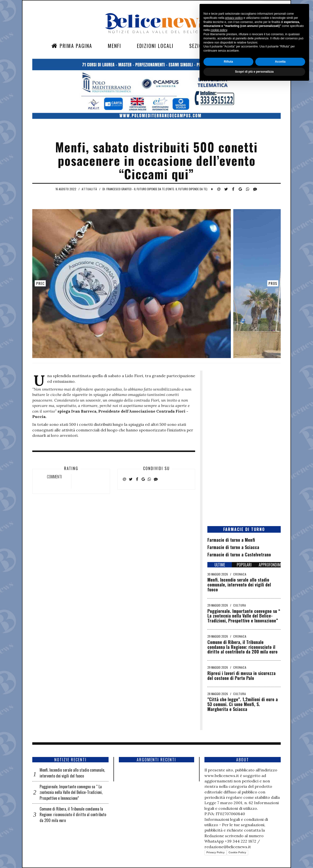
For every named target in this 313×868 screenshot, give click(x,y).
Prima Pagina (72, 46)
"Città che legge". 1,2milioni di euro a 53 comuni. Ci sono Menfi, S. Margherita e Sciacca (243, 704)
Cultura (240, 605)
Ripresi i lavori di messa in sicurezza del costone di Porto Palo (241, 676)
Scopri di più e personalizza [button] (254, 855)
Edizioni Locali (155, 46)
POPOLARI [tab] (244, 565)
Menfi (115, 46)
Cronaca (240, 574)
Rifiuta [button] (228, 845)
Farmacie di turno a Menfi (231, 540)
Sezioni (198, 46)
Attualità (89, 189)
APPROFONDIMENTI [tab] (270, 565)
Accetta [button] (280, 845)
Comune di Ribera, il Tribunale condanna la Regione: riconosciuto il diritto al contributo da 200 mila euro (242, 647)
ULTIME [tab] (220, 565)
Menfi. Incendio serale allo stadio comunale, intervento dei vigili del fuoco (239, 585)
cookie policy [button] (219, 814)
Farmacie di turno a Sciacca (233, 547)
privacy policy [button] (234, 801)
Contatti (234, 46)
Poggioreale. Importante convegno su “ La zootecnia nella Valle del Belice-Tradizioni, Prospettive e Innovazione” (244, 616)
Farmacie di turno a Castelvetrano (239, 554)
